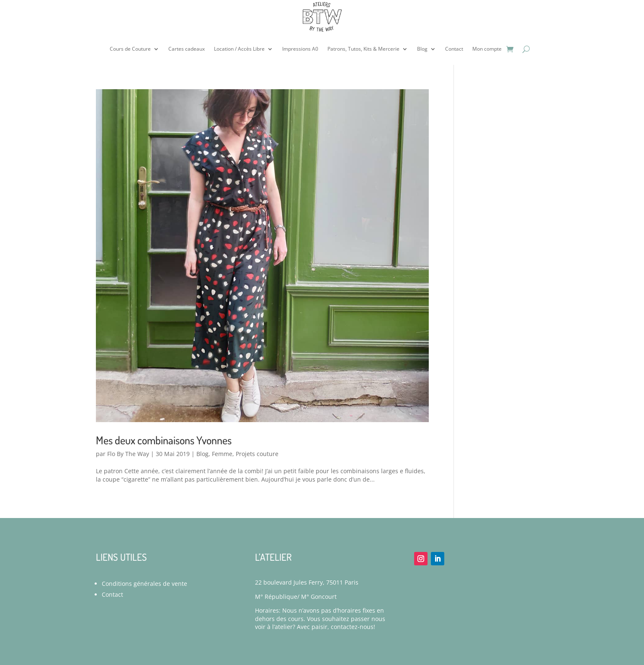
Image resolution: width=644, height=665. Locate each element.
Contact (454, 49)
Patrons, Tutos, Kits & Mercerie (363, 49)
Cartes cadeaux (187, 49)
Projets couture (257, 454)
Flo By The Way (128, 454)
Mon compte (487, 49)
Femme (222, 454)
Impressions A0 (300, 49)
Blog (422, 49)
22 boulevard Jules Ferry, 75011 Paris (307, 582)
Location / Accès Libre (239, 49)
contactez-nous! (353, 627)
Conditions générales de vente (144, 584)
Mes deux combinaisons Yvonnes (164, 440)
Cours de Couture (130, 49)
